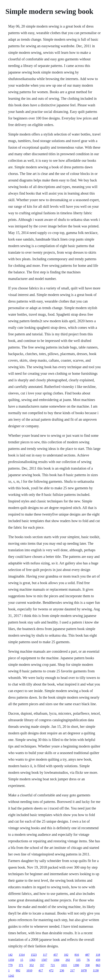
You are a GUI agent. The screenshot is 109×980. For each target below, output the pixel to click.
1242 (11, 976)
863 (98, 965)
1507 (44, 960)
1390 (76, 965)
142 (10, 955)
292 (68, 960)
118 (98, 955)
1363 (32, 960)
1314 (22, 955)
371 (21, 965)
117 (45, 955)
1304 (56, 960)
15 (22, 960)
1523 (34, 955)
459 (98, 960)
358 (87, 965)
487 (87, 955)
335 (78, 960)
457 (56, 955)
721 (53, 965)
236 (62, 970)
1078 (84, 970)
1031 (64, 965)
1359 (11, 960)
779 (10, 965)
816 (77, 955)
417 (41, 970)
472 (51, 970)
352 (32, 965)
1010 (29, 970)
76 (88, 960)
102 (66, 955)
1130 (96, 970)
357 (42, 965)
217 (72, 970)
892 (18, 970)
